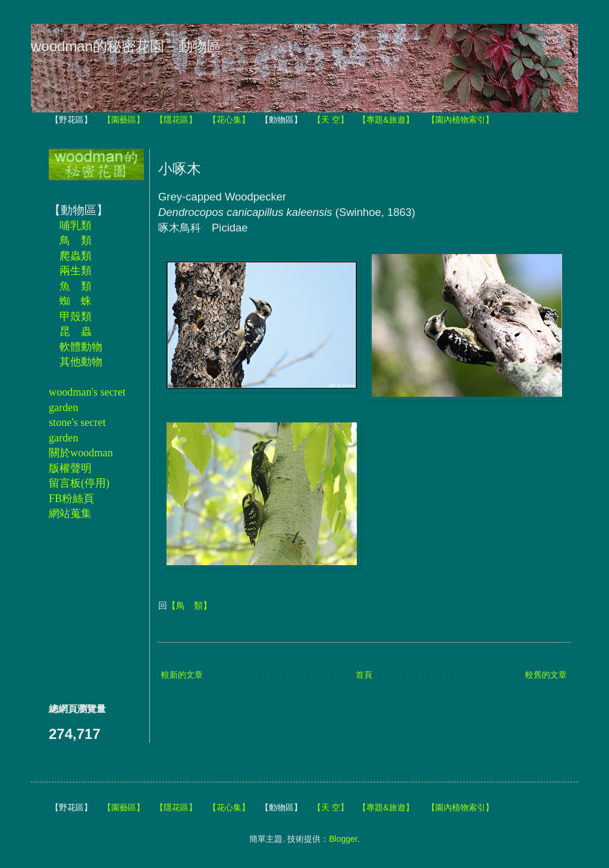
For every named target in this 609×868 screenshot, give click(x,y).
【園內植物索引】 (460, 120)
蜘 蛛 (76, 301)
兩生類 (76, 271)
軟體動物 (81, 347)
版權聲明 (70, 468)
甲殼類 (76, 317)
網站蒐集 (70, 513)
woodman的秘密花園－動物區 (126, 46)
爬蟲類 (76, 256)
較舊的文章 (546, 675)
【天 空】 (331, 120)
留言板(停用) (79, 483)
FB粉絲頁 (71, 499)
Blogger (343, 839)
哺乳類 (76, 225)
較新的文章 (182, 675)
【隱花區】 (176, 120)
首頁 (364, 675)
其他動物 (81, 362)
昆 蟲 (76, 331)
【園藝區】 (124, 120)
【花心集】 (229, 120)
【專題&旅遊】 (386, 120)
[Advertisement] (84, 611)
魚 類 (76, 286)
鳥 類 (76, 240)
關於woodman (81, 453)
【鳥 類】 (189, 605)
